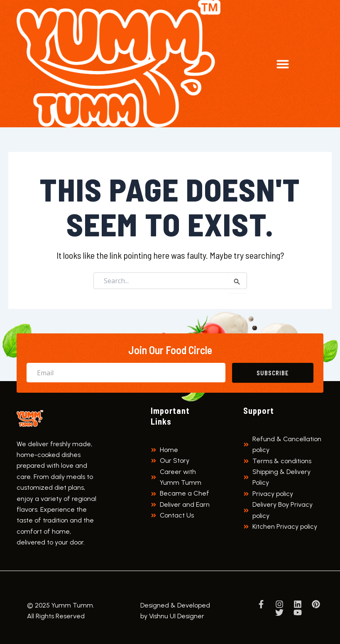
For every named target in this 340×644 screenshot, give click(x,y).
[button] (283, 64)
